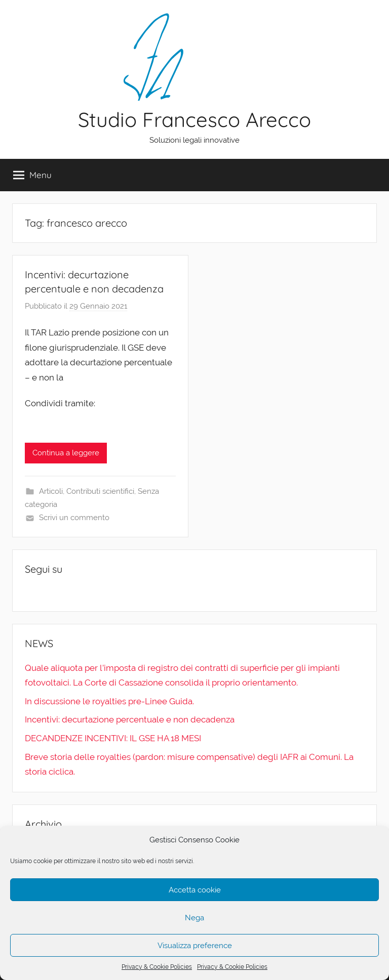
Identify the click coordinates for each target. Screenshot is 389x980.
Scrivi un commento (74, 518)
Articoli (51, 491)
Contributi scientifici (100, 491)
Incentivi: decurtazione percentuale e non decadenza (130, 719)
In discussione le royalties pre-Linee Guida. (109, 701)
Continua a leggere (66, 453)
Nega (194, 918)
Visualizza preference (195, 946)
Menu (32, 175)
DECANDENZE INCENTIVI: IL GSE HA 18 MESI (113, 738)
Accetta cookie (195, 890)
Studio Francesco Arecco (194, 119)
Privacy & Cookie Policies (157, 967)
